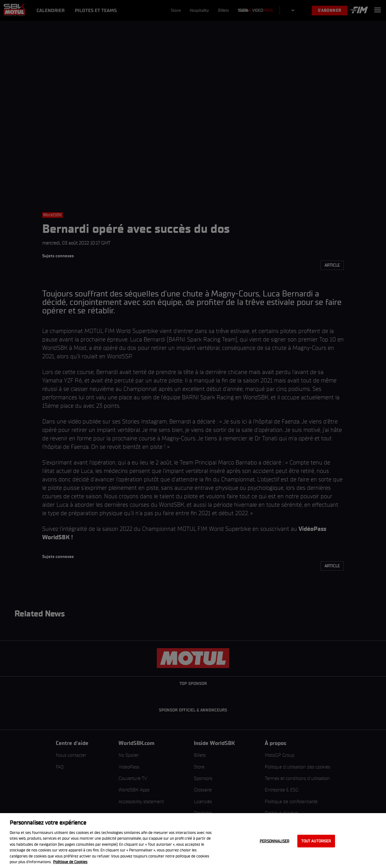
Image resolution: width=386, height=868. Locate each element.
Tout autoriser (316, 841)
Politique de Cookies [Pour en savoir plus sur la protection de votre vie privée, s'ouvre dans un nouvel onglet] (70, 862)
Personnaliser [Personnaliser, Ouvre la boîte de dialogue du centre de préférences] (274, 841)
